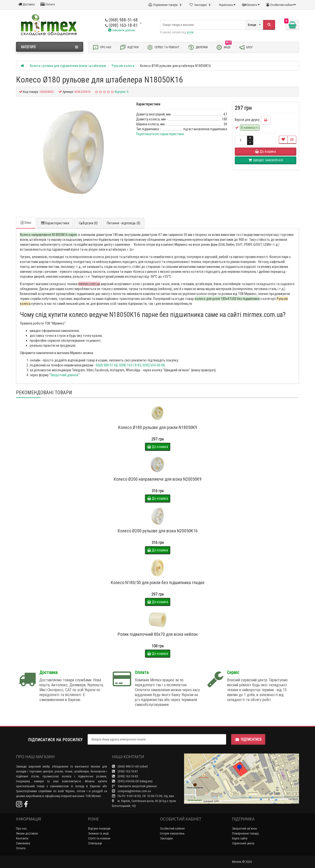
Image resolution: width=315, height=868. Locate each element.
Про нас (102, 47)
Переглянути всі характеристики (160, 134)
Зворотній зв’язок (244, 828)
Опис (26, 223)
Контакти (22, 838)
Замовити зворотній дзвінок (134, 786)
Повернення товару (245, 833)
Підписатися (248, 739)
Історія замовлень (172, 833)
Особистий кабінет (172, 828)
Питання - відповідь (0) (124, 223)
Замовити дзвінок (122, 30)
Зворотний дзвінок (64, 375)
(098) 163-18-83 (125, 776)
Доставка (27, 4)
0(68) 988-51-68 (107, 365)
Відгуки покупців (99, 828)
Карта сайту (240, 838)
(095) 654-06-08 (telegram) (132, 781)
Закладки (166, 838)
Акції (224, 47)
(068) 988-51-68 (121, 20)
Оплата (48, 4)
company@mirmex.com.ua (131, 791)
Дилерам (198, 47)
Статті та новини (99, 838)
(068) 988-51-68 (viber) (130, 766)
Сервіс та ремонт (163, 47)
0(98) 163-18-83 (130, 365)
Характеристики (55, 223)
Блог (246, 47)
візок (190, 32)
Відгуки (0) (88, 223)
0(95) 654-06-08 (154, 365)
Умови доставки (27, 833)
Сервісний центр (243, 843)
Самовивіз (23, 843)
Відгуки (129, 47)
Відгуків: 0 (122, 92)
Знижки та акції (98, 833)
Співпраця (95, 843)
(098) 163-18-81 (121, 25)
